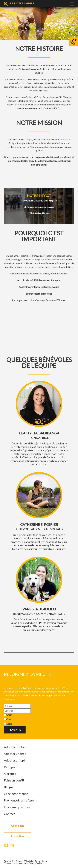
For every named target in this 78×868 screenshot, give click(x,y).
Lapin (9, 724)
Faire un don (14, 780)
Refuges (9, 767)
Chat (9, 719)
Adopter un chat (15, 754)
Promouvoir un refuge (19, 800)
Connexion (17, 826)
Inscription (17, 836)
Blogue (9, 787)
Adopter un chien (16, 747)
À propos (10, 774)
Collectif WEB (35, 863)
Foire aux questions (17, 807)
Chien (9, 715)
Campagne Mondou (17, 794)
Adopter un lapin (15, 760)
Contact (9, 814)
